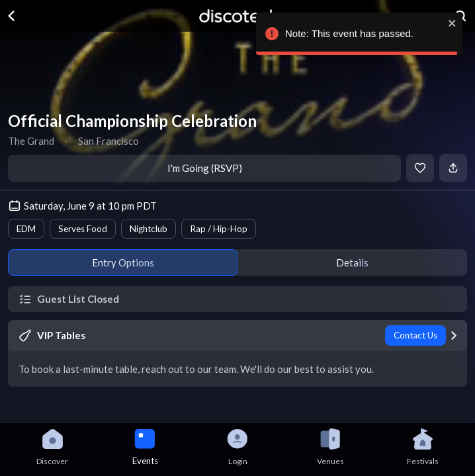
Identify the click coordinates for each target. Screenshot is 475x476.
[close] (450, 23)
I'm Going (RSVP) (205, 168)
